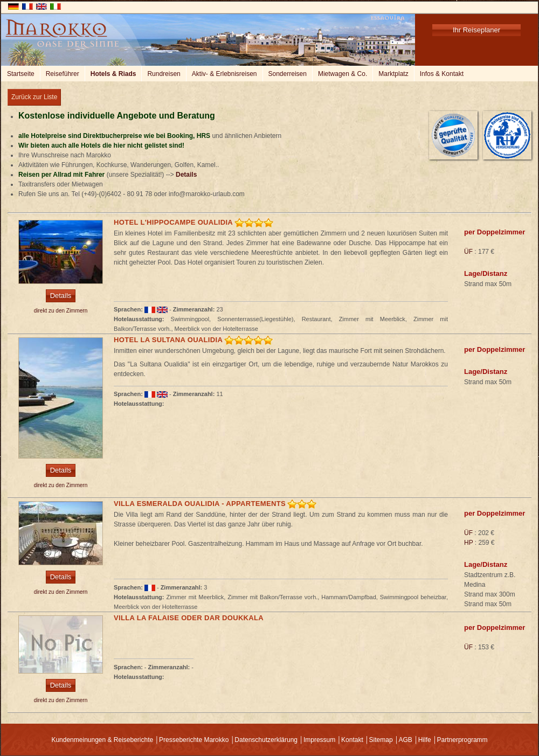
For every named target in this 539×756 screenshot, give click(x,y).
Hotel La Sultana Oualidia (168, 340)
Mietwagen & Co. (343, 74)
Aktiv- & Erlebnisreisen (224, 74)
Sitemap (381, 740)
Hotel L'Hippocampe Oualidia (173, 222)
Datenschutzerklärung (266, 740)
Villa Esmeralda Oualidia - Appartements (200, 504)
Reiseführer (63, 74)
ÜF (468, 252)
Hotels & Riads (113, 74)
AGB (405, 740)
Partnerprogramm (462, 740)
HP (468, 543)
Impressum (319, 740)
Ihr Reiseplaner (476, 30)
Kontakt (352, 740)
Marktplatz (393, 74)
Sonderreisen (288, 74)
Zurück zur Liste (34, 97)
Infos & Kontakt (442, 74)
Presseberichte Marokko (194, 740)
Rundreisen (164, 74)
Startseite (21, 74)
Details (186, 175)
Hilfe (425, 740)
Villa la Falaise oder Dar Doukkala (189, 618)
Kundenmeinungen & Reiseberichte (102, 740)
